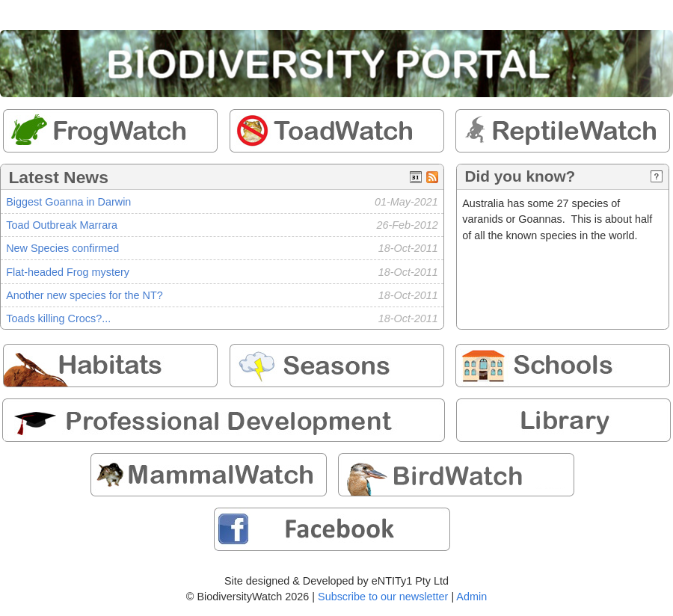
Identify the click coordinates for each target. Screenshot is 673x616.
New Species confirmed (62, 248)
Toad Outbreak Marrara (62, 225)
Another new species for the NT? (84, 295)
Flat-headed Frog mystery (68, 272)
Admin (471, 597)
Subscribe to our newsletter (383, 597)
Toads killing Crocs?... (58, 318)
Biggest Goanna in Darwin (68, 202)
